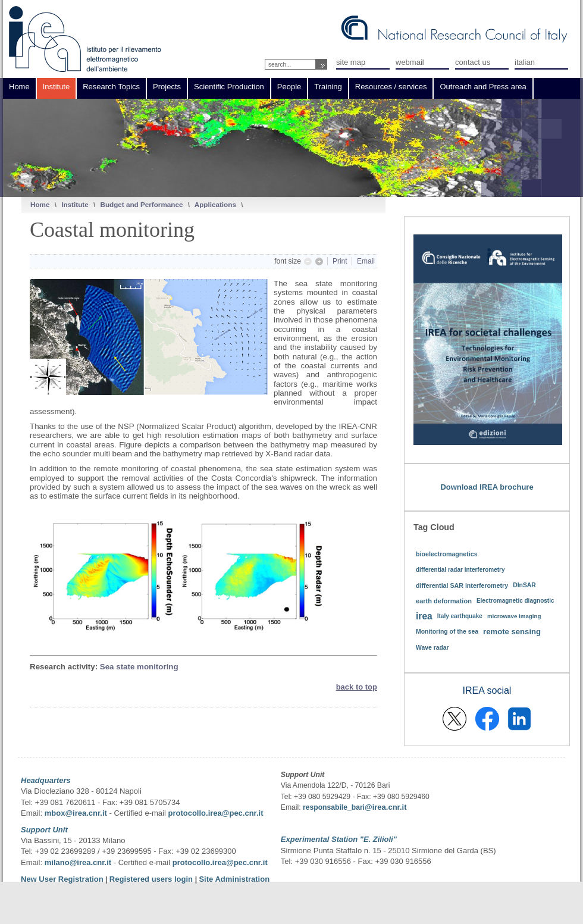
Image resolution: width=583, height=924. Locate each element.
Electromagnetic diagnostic (515, 601)
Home (40, 204)
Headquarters (46, 780)
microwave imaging (514, 616)
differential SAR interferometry (462, 585)
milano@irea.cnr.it (78, 862)
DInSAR (524, 585)
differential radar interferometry (460, 570)
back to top (357, 687)
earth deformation (444, 601)
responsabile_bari (334, 807)
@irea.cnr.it (385, 807)
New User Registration (62, 879)
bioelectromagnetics (447, 554)
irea (424, 616)
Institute (75, 204)
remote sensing (512, 632)
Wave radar (432, 648)
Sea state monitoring (139, 667)
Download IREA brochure (487, 487)
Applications (215, 204)
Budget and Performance (141, 204)
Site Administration (234, 879)
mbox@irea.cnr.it (76, 813)
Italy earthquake (460, 616)
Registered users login (152, 879)
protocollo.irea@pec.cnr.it (215, 813)
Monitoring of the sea (447, 632)
